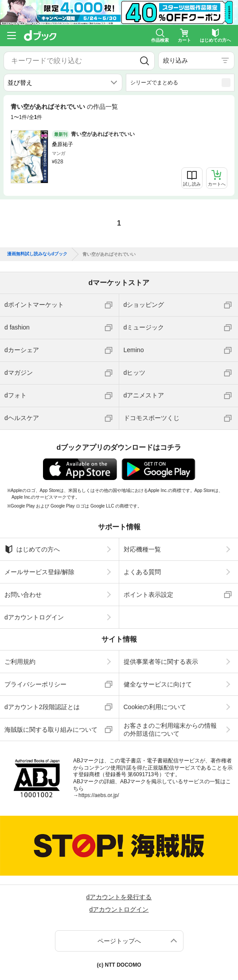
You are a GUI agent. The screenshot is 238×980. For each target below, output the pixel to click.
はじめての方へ (32, 549)
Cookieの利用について (155, 707)
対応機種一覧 (142, 549)
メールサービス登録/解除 (39, 572)
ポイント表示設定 (148, 595)
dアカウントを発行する (119, 897)
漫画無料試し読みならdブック (37, 254)
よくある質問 (142, 572)
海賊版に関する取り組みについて (51, 730)
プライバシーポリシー (35, 684)
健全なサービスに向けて (158, 684)
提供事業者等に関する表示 (161, 662)
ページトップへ (119, 941)
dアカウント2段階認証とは (42, 707)
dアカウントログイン (34, 617)
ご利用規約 (20, 662)
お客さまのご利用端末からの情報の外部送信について (170, 730)
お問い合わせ (23, 595)
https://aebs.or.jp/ (99, 795)
